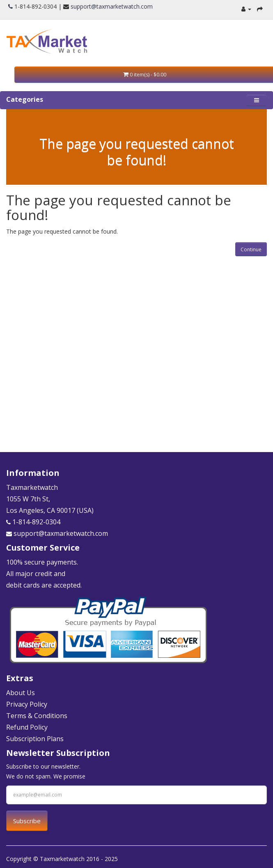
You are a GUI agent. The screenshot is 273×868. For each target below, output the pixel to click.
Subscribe (27, 821)
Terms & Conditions (37, 716)
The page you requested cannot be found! (137, 152)
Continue (251, 249)
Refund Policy (27, 727)
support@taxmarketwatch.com (112, 6)
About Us (21, 693)
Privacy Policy (27, 704)
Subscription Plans (35, 739)
